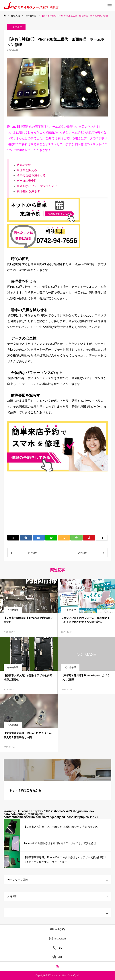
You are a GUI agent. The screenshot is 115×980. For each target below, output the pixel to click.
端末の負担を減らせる (31, 175)
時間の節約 (24, 165)
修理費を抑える (27, 170)
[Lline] (51, 538)
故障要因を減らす (28, 191)
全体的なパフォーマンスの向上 (37, 186)
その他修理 (16, 27)
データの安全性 (27, 181)
